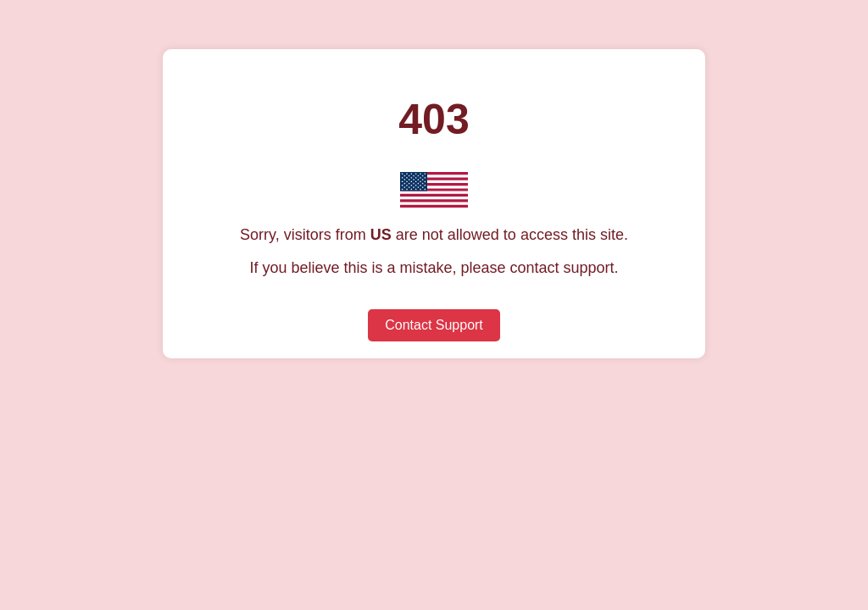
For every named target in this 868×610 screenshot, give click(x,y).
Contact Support (434, 325)
